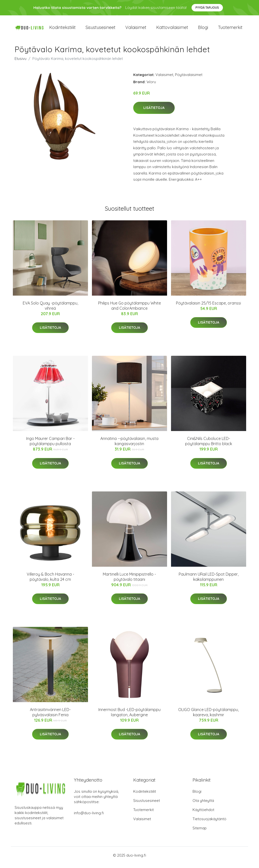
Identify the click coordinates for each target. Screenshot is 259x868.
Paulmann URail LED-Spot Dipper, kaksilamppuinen (209, 581)
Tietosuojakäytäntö (209, 823)
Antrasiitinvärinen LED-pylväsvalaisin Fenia (50, 716)
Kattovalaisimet (172, 30)
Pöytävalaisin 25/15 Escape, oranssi (208, 307)
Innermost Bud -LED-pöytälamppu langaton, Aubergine (129, 716)
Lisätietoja (154, 112)
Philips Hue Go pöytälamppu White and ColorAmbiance (129, 310)
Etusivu (21, 63)
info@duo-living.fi (89, 817)
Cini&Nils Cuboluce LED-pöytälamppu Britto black (209, 445)
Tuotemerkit (230, 30)
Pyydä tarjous (207, 8)
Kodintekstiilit (62, 30)
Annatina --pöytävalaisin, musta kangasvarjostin (129, 445)
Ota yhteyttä (203, 805)
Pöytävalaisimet (189, 79)
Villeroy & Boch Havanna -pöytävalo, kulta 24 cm (50, 581)
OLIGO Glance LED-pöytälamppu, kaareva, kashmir (208, 716)
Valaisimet (136, 30)
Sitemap (200, 832)
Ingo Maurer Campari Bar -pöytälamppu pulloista (50, 445)
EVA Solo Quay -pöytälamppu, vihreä (50, 310)
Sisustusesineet (100, 30)
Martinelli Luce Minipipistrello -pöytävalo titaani (129, 581)
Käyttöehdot (203, 814)
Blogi (203, 30)
